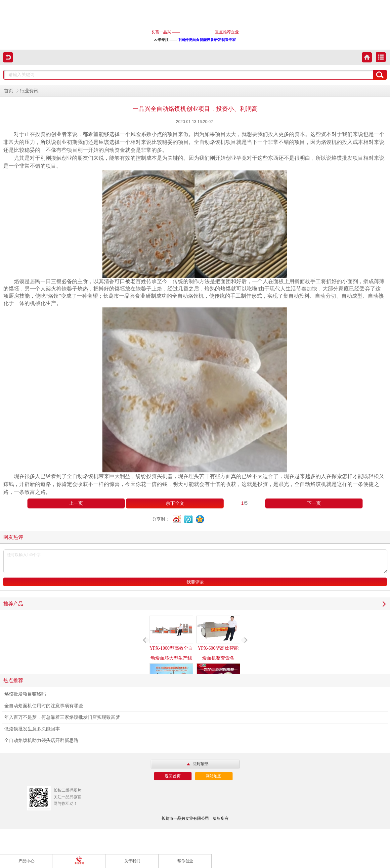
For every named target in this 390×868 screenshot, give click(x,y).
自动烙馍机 (191, 296)
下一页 (314, 503)
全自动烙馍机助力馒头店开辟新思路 (41, 740)
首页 (9, 91)
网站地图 (214, 776)
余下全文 (175, 503)
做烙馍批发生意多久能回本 (32, 729)
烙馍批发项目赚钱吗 (25, 694)
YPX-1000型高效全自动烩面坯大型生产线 (171, 638)
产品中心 (26, 861)
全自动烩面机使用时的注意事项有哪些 (44, 706)
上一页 (76, 503)
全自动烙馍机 (310, 484)
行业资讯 (29, 91)
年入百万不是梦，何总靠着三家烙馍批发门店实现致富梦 (62, 717)
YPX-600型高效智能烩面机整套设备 (218, 638)
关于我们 (132, 861)
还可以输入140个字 (195, 561)
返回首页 (173, 776)
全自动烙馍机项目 (215, 142)
